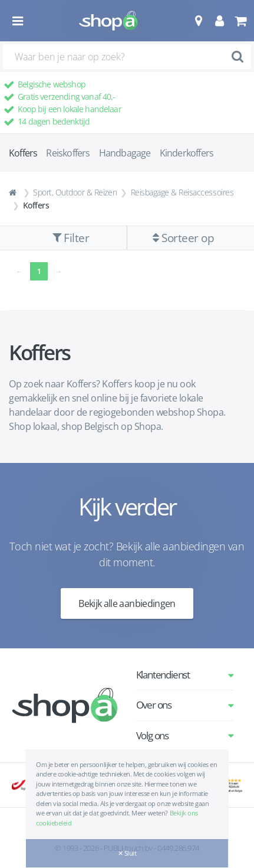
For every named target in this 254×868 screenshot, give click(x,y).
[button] (198, 21)
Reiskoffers (68, 153)
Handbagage (125, 153)
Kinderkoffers (187, 153)
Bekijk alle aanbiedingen (127, 603)
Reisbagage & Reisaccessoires (182, 192)
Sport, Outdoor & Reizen (75, 192)
